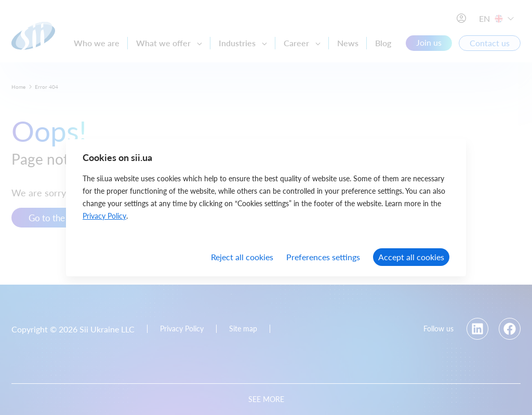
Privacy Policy (104, 216)
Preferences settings (323, 257)
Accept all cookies (411, 257)
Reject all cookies (242, 257)
